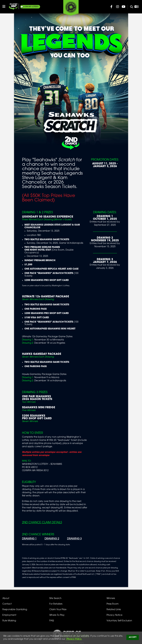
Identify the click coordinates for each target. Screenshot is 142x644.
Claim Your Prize (58, 610)
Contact (7, 604)
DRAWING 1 (29, 539)
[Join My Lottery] (13, 7)
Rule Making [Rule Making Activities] (9, 621)
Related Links (114, 610)
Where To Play (57, 615)
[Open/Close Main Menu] (5, 7)
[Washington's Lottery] (71, 8)
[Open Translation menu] (137, 7)
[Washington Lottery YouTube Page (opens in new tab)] (124, 7)
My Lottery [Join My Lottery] (31, 7)
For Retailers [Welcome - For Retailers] (56, 604)
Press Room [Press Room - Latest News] (113, 604)
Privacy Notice (114, 615)
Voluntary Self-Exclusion (119, 621)
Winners (111, 598)
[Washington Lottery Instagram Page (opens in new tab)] (118, 7)
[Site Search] (130, 7)
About (6, 598)
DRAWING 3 (74, 539)
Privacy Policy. (74, 639)
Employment (9, 615)
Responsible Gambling (15, 610)
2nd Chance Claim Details (42, 523)
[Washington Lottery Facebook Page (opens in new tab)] (111, 7)
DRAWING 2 (52, 539)
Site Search (55, 598)
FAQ (52, 621)
